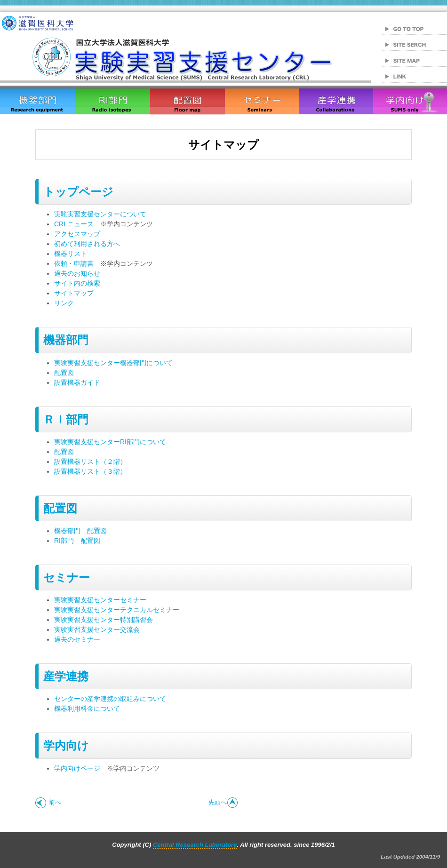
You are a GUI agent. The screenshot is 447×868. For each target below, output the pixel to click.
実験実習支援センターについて (100, 214)
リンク (64, 303)
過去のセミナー (77, 639)
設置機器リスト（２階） (90, 462)
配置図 (64, 373)
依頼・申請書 (74, 263)
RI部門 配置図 (77, 541)
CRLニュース (74, 224)
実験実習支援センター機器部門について (113, 363)
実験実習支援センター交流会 (97, 629)
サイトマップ (74, 293)
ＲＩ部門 (66, 419)
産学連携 (66, 676)
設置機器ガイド (77, 382)
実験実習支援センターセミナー (100, 600)
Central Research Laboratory (195, 845)
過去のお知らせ (77, 273)
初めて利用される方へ (87, 244)
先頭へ (223, 802)
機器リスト (71, 254)
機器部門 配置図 (80, 531)
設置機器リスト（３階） (90, 471)
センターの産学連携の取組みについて (110, 699)
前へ (48, 802)
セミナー (67, 577)
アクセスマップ (77, 234)
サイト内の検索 (77, 283)
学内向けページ (77, 768)
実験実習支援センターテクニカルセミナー (117, 610)
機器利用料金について (87, 709)
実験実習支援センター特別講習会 (104, 620)
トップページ (78, 192)
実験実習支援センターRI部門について (110, 442)
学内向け (66, 745)
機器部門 (66, 340)
